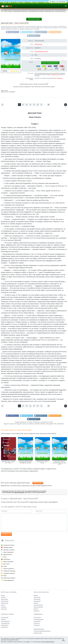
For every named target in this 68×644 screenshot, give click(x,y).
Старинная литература (9, 573)
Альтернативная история (41, 52)
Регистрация (62, 2)
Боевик (3, 595)
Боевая (36, 595)
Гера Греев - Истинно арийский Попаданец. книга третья (59, 463)
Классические (5, 603)
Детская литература (8, 562)
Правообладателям (39, 629)
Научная (36, 603)
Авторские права (34, 19)
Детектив (3, 597)
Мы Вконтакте (34, 36)
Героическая (37, 597)
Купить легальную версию (50, 63)
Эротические (4, 627)
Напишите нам (55, 75)
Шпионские (4, 609)
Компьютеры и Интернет (9, 578)
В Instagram (40, 32)
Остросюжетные (5, 623)
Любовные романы (8, 548)
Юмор (5, 576)
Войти (54, 2)
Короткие (3, 619)
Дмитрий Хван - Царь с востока (43, 463)
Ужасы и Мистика (38, 607)
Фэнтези (36, 609)
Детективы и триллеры (9, 550)
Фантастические (5, 621)
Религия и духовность (9, 569)
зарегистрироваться (19, 493)
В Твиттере (26, 32)
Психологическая (38, 605)
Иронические (4, 599)
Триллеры (4, 607)
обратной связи (50, 642)
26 (49, 105)
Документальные (8, 555)
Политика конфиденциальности (42, 631)
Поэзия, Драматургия (9, 580)
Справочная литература (9, 571)
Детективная (37, 599)
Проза (5, 557)
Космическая (37, 601)
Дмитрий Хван (38, 44)
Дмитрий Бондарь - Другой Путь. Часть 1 (8, 463)
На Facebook (12, 32)
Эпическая (36, 611)
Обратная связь (38, 633)
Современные (5, 625)
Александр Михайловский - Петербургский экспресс (26, 463)
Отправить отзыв (6, 534)
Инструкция (60, 78)
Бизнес (5, 566)
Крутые (3, 605)
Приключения (7, 559)
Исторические (5, 601)
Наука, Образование (8, 552)
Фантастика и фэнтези (9, 545)
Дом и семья (6, 564)
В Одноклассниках (56, 32)
